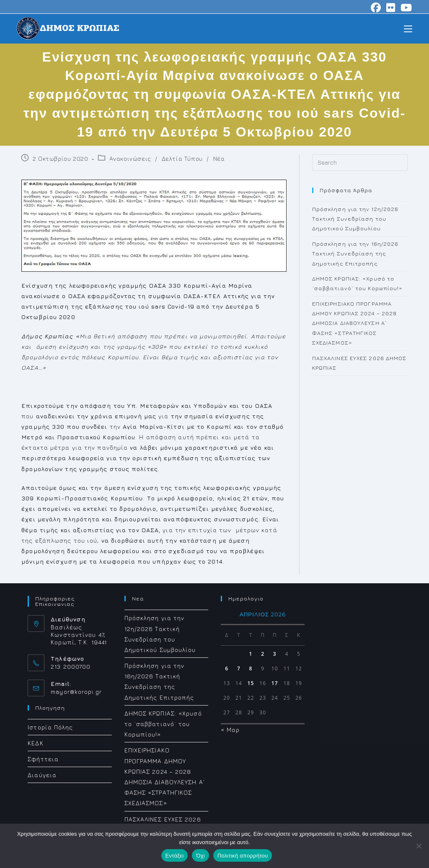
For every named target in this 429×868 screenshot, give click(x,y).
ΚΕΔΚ (35, 743)
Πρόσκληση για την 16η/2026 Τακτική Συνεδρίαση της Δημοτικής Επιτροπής (355, 254)
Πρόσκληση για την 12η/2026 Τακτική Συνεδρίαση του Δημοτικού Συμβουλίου (355, 219)
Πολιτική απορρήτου (243, 856)
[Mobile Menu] (408, 28)
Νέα (219, 158)
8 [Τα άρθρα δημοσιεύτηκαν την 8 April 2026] (251, 668)
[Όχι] (419, 846)
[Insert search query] (360, 162)
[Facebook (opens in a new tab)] (376, 8)
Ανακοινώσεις (130, 158)
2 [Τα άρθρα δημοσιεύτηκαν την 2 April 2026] (263, 654)
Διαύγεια (42, 775)
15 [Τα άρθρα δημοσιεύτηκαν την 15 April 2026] (251, 683)
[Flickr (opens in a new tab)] (391, 8)
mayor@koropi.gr (76, 692)
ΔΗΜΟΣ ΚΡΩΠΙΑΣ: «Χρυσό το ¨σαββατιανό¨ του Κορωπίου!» (163, 724)
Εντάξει (175, 856)
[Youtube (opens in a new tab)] (405, 8)
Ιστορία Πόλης (50, 727)
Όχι (200, 856)
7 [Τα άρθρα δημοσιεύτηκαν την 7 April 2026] (239, 668)
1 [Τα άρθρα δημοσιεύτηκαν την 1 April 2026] (251, 654)
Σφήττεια (43, 759)
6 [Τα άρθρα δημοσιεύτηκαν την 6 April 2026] (227, 668)
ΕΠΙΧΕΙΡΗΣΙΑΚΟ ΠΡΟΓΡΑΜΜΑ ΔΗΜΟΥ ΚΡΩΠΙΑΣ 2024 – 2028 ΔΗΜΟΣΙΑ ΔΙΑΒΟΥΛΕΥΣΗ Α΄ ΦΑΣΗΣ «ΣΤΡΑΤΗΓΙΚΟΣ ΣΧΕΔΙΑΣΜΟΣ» (355, 323)
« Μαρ (230, 730)
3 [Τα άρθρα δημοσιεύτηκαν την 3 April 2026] (275, 654)
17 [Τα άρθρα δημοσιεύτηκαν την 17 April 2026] (275, 683)
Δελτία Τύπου (182, 158)
